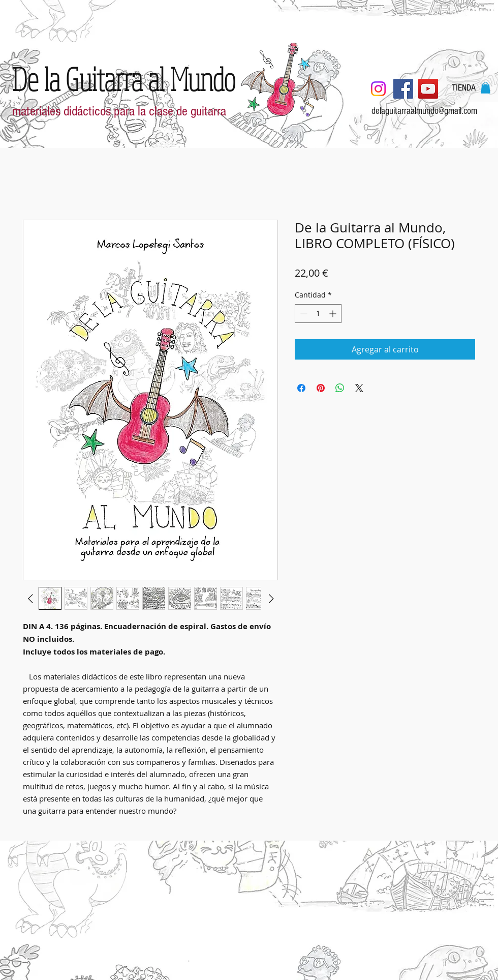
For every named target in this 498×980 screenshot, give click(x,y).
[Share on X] (359, 388)
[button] (486, 88)
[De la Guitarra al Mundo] (124, 79)
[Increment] (334, 314)
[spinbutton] (318, 314)
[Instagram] (378, 89)
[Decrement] (303, 314)
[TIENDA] (464, 88)
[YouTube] (428, 89)
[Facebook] (403, 89)
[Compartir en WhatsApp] (340, 388)
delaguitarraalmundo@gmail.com (424, 111)
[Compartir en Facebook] (301, 388)
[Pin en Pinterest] (321, 388)
